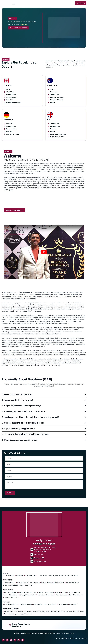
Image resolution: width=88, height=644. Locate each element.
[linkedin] (15, 640)
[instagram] (11, 640)
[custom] (23, 640)
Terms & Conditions (32, 633)
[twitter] (7, 640)
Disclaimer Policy (68, 633)
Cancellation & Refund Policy (50, 633)
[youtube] (19, 640)
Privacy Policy (19, 633)
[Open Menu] (13, 4)
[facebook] (3, 640)
